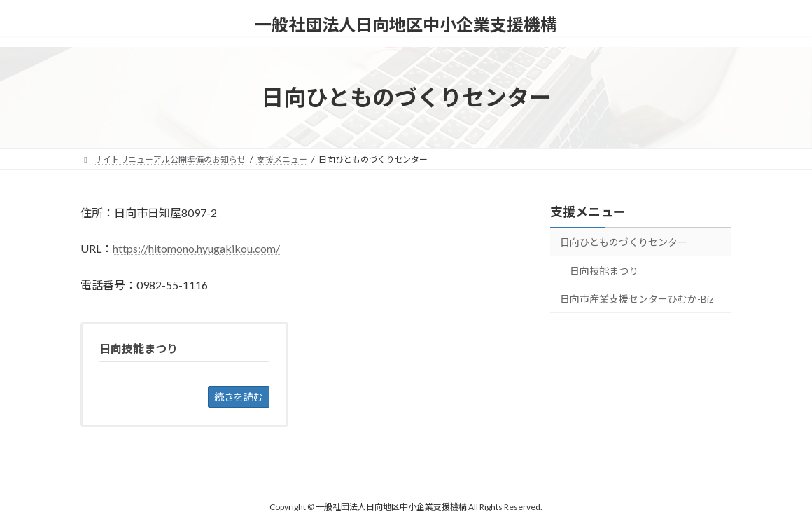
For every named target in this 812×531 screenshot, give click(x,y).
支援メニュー (588, 212)
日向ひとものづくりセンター (624, 242)
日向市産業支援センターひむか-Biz (637, 299)
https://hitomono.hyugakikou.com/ (196, 248)
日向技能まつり (604, 271)
